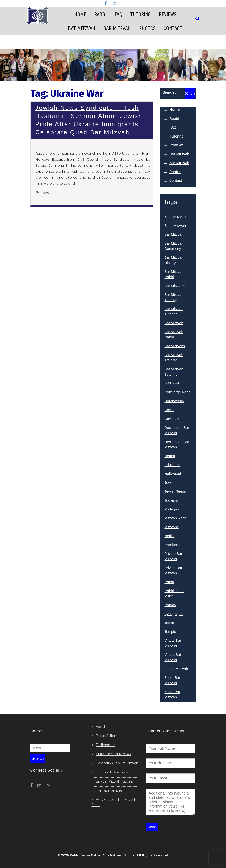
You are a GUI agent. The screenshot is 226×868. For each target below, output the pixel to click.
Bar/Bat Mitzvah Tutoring (115, 781)
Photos (147, 28)
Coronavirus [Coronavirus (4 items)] (174, 401)
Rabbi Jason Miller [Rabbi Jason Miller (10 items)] (174, 593)
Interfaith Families (109, 790)
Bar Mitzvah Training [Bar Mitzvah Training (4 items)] (174, 297)
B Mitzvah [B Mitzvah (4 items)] (172, 383)
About (101, 727)
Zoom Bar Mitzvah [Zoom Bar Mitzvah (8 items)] (172, 680)
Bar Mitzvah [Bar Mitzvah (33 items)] (174, 234)
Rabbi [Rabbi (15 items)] (169, 582)
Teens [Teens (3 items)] (169, 623)
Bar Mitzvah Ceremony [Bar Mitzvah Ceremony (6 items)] (174, 246)
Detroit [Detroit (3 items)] (170, 456)
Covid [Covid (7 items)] (169, 410)
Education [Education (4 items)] (173, 465)
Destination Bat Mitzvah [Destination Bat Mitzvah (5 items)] (177, 444)
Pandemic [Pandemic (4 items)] (173, 545)
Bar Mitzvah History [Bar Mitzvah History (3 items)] (174, 260)
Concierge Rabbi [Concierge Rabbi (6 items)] (178, 392)
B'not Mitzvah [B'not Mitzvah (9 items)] (175, 225)
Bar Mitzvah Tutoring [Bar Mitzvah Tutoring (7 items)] (174, 311)
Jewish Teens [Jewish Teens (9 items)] (175, 491)
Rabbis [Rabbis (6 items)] (170, 605)
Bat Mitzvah (82, 28)
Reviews (168, 15)
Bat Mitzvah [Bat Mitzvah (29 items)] (174, 323)
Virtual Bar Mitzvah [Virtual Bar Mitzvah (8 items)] (173, 643)
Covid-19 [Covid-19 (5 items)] (172, 419)
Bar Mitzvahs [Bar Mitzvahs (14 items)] (175, 286)
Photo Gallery (107, 736)
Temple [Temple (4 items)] (170, 632)
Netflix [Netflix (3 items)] (170, 536)
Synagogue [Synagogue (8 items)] (174, 614)
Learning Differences (112, 772)
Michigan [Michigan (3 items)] (172, 509)
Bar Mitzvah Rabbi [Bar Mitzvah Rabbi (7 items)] (174, 274)
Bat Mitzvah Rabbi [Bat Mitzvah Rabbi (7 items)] (174, 334)
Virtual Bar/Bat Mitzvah (113, 754)
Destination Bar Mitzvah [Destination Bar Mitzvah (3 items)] (177, 430)
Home (80, 15)
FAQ (118, 15)
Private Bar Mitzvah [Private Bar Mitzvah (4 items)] (173, 556)
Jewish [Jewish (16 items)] (170, 482)
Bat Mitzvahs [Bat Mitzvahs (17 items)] (175, 346)
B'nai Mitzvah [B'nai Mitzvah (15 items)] (175, 217)
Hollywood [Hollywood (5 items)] (173, 474)
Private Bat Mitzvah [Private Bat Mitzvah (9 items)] (173, 570)
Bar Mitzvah (117, 28)
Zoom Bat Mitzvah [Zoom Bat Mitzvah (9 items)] (172, 694)
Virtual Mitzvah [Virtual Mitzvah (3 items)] (176, 669)
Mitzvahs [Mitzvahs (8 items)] (172, 527)
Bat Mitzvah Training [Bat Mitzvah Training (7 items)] (174, 357)
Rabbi (100, 15)
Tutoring (140, 15)
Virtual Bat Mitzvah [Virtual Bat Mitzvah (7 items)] (173, 657)
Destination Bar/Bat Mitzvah (117, 763)
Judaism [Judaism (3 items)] (171, 500)
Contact (173, 28)
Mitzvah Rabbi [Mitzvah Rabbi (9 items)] (176, 518)
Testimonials (105, 745)
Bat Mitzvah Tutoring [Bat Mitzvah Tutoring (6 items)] (174, 372)
